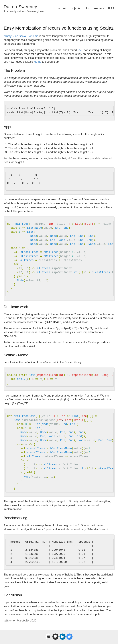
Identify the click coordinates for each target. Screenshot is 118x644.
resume (99, 8)
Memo (37, 62)
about (62, 8)
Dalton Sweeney (20, 7)
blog (87, 8)
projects (75, 8)
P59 (80, 50)
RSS (111, 8)
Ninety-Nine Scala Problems (21, 36)
